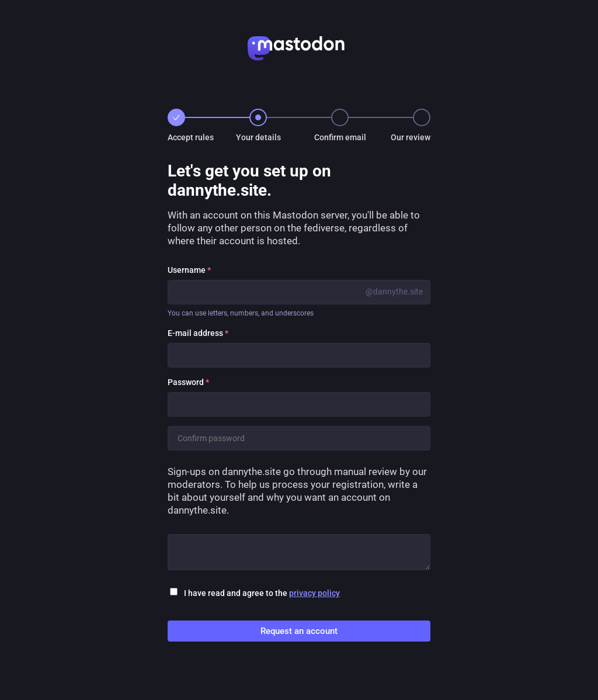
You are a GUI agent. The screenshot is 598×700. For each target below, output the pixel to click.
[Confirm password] (299, 438)
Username (189, 270)
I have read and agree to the (262, 593)
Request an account (299, 631)
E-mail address (198, 333)
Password (188, 382)
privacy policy (314, 593)
